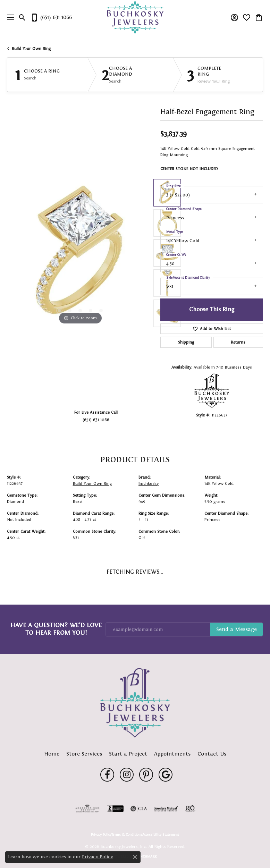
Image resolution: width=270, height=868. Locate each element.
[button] (22, 17)
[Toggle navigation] (9, 17)
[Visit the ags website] (87, 809)
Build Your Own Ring (31, 49)
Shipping (186, 342)
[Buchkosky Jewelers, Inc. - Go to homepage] (135, 703)
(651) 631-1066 (96, 420)
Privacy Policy (101, 835)
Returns (238, 342)
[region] (80, 253)
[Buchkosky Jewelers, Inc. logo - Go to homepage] (135, 18)
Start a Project (128, 754)
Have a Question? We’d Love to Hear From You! (56, 629)
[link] (51, 17)
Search (30, 78)
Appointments (172, 754)
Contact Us (212, 754)
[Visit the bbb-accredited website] (115, 809)
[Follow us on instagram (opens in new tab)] (127, 775)
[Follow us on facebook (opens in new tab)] (107, 775)
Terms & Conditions (127, 835)
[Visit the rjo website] (190, 809)
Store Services (84, 754)
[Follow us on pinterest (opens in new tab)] (146, 775)
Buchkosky (149, 483)
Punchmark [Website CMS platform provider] (146, 856)
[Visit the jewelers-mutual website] (166, 809)
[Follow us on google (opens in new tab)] (166, 775)
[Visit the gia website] (139, 809)
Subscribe (237, 630)
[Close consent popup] (135, 857)
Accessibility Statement (161, 835)
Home (52, 754)
